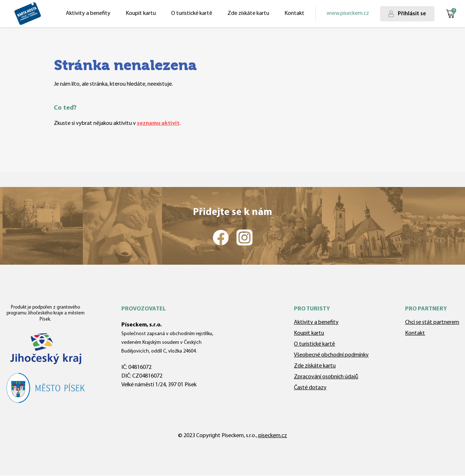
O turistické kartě (192, 13)
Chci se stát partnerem (432, 322)
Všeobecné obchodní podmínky (331, 355)
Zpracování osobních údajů (326, 377)
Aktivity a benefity (88, 13)
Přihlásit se (412, 14)
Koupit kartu (141, 13)
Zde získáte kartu (248, 13)
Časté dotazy (310, 388)
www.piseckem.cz (348, 13)
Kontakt (294, 13)
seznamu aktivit (158, 123)
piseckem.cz (273, 436)
